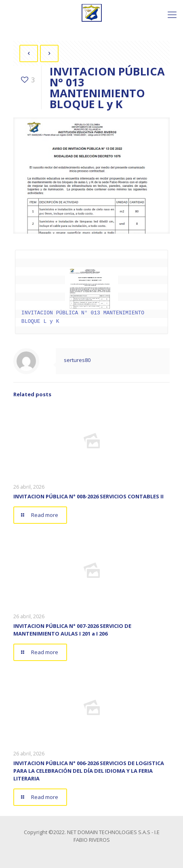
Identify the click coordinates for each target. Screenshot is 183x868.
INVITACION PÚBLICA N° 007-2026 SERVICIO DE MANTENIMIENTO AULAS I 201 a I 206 (72, 630)
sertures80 (77, 360)
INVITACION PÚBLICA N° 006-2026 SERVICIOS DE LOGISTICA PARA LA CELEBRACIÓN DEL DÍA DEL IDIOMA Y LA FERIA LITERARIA (89, 771)
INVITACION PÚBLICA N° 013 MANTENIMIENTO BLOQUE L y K (84, 296)
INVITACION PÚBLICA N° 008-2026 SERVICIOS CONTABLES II (88, 496)
